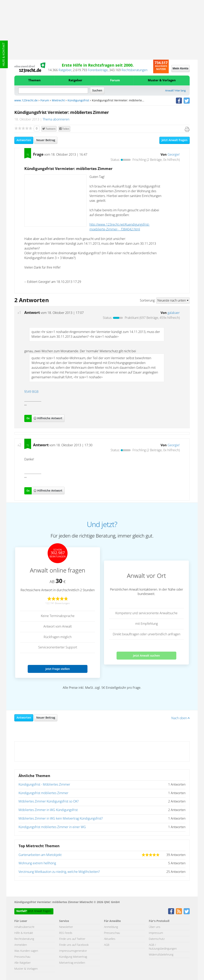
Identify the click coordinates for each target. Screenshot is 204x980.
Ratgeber (65, 70)
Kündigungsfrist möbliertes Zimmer (43, 793)
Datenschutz (157, 939)
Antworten (24, 140)
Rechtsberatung (24, 939)
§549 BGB (31, 392)
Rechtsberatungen (134, 70)
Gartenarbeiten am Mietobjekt (40, 855)
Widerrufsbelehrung (161, 955)
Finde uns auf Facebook (74, 945)
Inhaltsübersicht (24, 927)
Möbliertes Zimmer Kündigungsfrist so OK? (49, 801)
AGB (107, 945)
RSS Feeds (66, 933)
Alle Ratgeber (23, 963)
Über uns (155, 927)
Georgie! (174, 155)
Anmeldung (111, 927)
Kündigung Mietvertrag (73, 957)
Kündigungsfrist (78, 101)
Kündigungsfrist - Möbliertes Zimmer (44, 785)
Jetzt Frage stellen (58, 669)
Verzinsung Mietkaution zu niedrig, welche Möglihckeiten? (59, 872)
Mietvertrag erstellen (72, 963)
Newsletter (66, 927)
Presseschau (22, 957)
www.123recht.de (26, 101)
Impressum (156, 933)
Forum (115, 80)
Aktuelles (110, 939)
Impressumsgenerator (73, 951)
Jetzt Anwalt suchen (147, 655)
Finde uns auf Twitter (72, 939)
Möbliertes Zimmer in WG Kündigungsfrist (48, 810)
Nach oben (180, 718)
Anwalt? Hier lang (175, 91)
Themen (34, 80)
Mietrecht (58, 101)
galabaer (174, 313)
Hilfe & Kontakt (4, 54)
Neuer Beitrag (46, 140)
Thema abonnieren (56, 119)
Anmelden (21, 945)
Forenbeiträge (98, 70)
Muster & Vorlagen (162, 80)
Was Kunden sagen (26, 951)
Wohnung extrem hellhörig (37, 863)
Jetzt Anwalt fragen (175, 140)
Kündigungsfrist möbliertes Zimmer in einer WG (52, 827)
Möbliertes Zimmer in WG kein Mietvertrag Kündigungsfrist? (61, 819)
